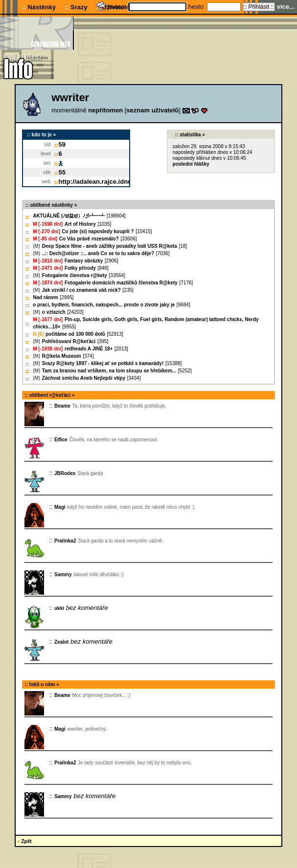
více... (286, 7)
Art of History (80, 224)
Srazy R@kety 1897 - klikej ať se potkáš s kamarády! (103, 363)
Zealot (61, 642)
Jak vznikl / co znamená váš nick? (81, 290)
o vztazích (54, 312)
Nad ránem (46, 297)
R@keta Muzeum (62, 356)
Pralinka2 (65, 541)
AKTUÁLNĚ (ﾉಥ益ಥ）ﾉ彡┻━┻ (69, 216)
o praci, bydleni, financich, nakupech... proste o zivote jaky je (104, 305)
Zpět (27, 841)
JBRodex (65, 473)
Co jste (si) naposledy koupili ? (98, 231)
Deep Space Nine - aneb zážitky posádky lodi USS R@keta (110, 246)
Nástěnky (42, 7)
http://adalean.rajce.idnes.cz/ (102, 182)
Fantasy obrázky (84, 261)
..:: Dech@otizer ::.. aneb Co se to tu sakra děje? (98, 253)
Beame (62, 406)
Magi (60, 507)
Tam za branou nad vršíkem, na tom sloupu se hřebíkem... (109, 371)
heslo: (198, 7)
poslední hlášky (191, 164)
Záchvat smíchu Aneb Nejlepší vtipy (84, 378)
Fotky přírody (80, 268)
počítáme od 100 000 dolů (75, 334)
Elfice (61, 440)
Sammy (63, 575)
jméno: (118, 7)
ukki (59, 608)
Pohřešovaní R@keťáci (69, 341)
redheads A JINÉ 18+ (89, 349)
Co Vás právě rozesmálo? (89, 239)
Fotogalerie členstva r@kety (75, 275)
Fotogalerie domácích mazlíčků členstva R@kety (121, 283)
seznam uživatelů (152, 110)
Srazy (79, 7)
